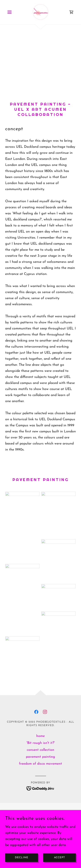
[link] (40, 12)
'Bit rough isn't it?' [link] (41, 743)
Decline (22, 858)
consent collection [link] (40, 750)
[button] (10, 12)
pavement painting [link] (40, 757)
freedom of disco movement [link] (40, 764)
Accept (60, 858)
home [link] (40, 736)
